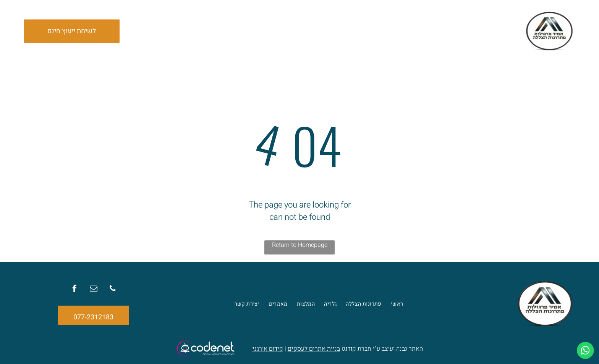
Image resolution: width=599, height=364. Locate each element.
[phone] (111, 290)
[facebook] (76, 290)
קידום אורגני (268, 349)
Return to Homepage (300, 245)
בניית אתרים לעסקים (314, 349)
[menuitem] (400, 31)
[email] (94, 290)
